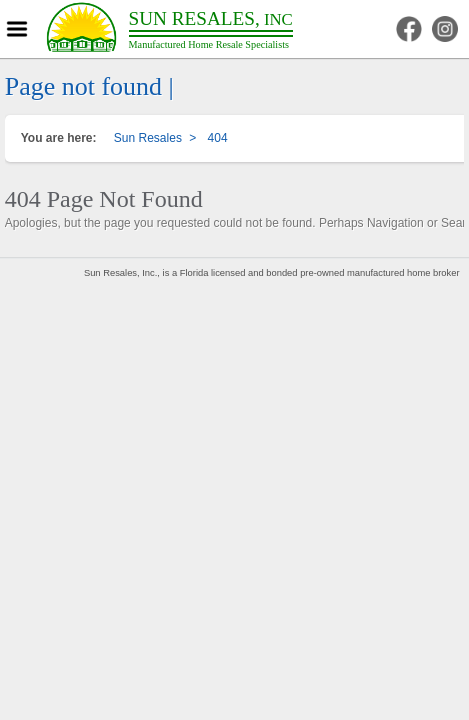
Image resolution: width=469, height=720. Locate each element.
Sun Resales (148, 138)
